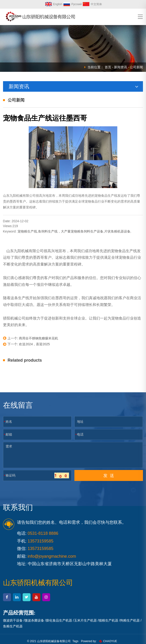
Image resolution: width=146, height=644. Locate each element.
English (54, 4)
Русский (73, 4)
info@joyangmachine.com (52, 556)
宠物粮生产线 (27, 231)
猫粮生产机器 (108, 620)
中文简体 (92, 4)
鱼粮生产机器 (13, 626)
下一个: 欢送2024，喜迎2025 (26, 344)
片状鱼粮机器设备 (117, 231)
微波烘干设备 (13, 620)
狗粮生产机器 (130, 620)
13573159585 (41, 549)
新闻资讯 (121, 67)
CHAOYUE (108, 641)
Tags (75, 641)
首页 (108, 67)
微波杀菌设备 (34, 620)
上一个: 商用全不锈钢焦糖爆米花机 (31, 338)
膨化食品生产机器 (59, 620)
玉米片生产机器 (85, 620)
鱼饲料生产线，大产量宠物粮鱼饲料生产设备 (71, 231)
